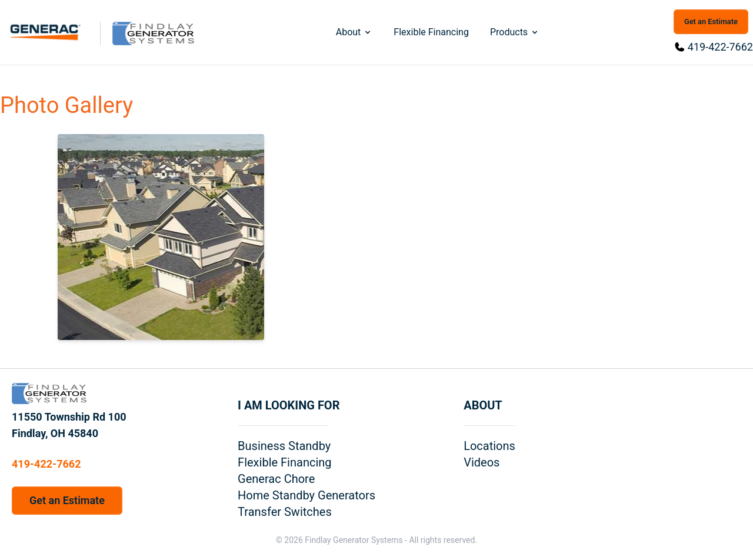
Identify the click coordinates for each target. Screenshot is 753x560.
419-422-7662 (720, 47)
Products (515, 32)
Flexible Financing (431, 32)
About (354, 32)
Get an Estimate (711, 21)
